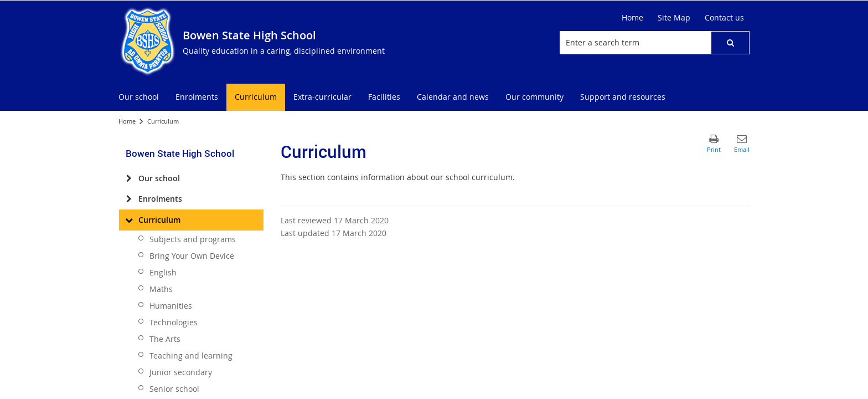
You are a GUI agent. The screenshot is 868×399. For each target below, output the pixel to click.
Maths (161, 289)
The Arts (165, 339)
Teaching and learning (191, 355)
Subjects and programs (193, 239)
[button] (730, 43)
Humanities (171, 306)
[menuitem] (139, 97)
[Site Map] (674, 18)
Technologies (174, 322)
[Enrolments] (129, 199)
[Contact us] (724, 18)
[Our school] (129, 178)
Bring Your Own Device (192, 256)
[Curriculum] (129, 220)
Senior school (174, 389)
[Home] (632, 18)
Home (127, 121)
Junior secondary (181, 372)
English (163, 272)
